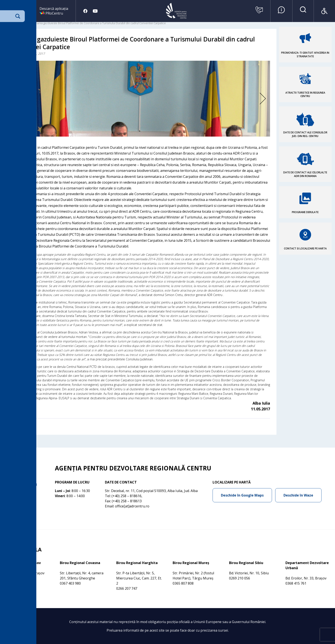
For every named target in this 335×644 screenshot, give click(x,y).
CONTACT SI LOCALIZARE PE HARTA (305, 248)
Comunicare (21, 23)
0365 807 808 (183, 583)
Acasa (7, 23)
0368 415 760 (14, 578)
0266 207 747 (127, 588)
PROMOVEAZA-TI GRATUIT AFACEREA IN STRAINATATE (305, 55)
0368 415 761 (296, 583)
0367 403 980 (70, 583)
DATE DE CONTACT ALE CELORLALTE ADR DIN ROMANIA (305, 174)
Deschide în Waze (298, 495)
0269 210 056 (239, 578)
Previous (24, 99)
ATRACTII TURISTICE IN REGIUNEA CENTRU (305, 94)
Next (256, 99)
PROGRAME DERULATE (305, 212)
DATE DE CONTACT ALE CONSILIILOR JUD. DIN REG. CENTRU (305, 134)
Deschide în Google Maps (242, 495)
